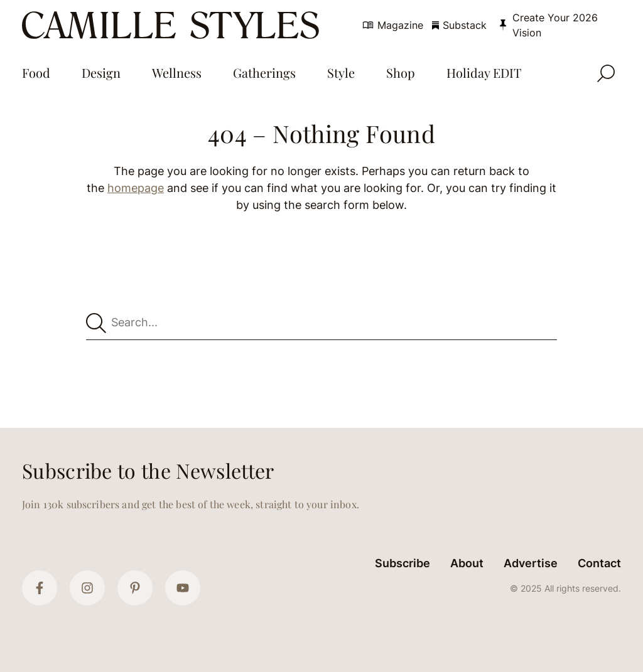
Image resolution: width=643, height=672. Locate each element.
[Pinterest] (135, 588)
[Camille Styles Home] (173, 25)
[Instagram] (87, 588)
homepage (136, 188)
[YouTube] (183, 588)
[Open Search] (606, 73)
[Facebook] (40, 588)
